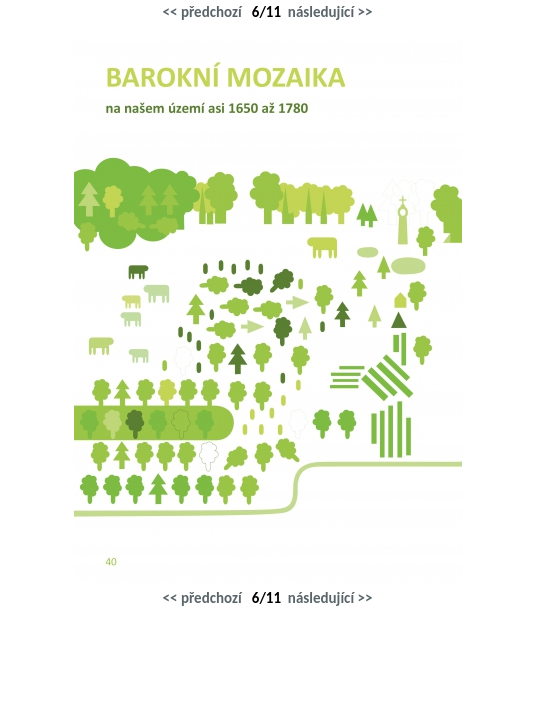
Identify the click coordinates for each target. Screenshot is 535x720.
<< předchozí (202, 12)
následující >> (330, 12)
